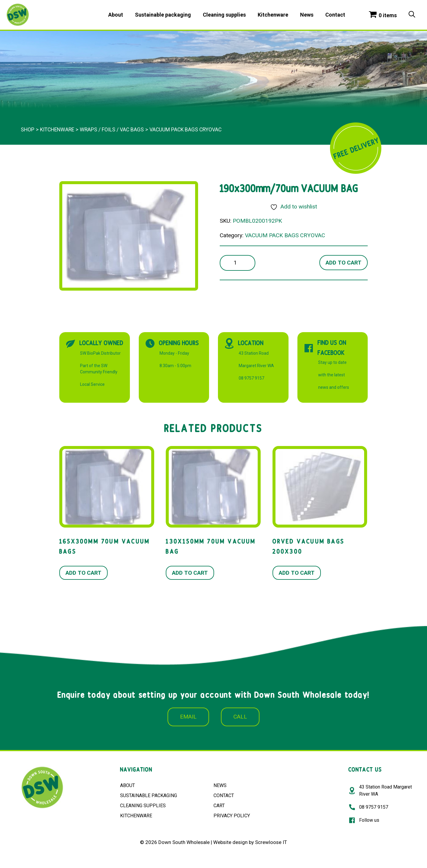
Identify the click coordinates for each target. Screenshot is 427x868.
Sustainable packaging (163, 15)
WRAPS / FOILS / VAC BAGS (112, 130)
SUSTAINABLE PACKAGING (149, 795)
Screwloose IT (271, 842)
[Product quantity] (238, 263)
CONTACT (224, 795)
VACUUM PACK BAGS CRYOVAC (185, 130)
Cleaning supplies (224, 15)
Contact (335, 15)
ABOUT (128, 785)
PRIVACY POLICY (232, 816)
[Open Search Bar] (412, 15)
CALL (240, 717)
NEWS (220, 785)
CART (219, 806)
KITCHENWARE (136, 816)
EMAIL (188, 717)
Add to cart (344, 263)
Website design (230, 842)
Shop (28, 130)
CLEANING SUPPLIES (143, 806)
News (307, 15)
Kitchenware (273, 15)
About (116, 15)
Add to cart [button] (83, 573)
